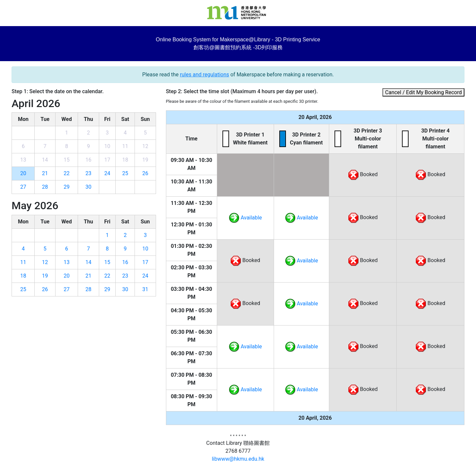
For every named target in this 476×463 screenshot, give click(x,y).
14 (89, 262)
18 (23, 276)
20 (23, 173)
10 (145, 249)
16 (125, 262)
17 (145, 262)
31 (145, 289)
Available (245, 218)
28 (45, 187)
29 (66, 187)
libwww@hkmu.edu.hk (238, 459)
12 (45, 262)
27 (23, 187)
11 (23, 262)
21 (45, 173)
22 (66, 173)
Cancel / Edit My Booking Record (423, 92)
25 (125, 173)
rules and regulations (204, 75)
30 (89, 187)
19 (45, 276)
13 (66, 262)
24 (107, 173)
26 (145, 173)
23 (89, 173)
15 (107, 262)
